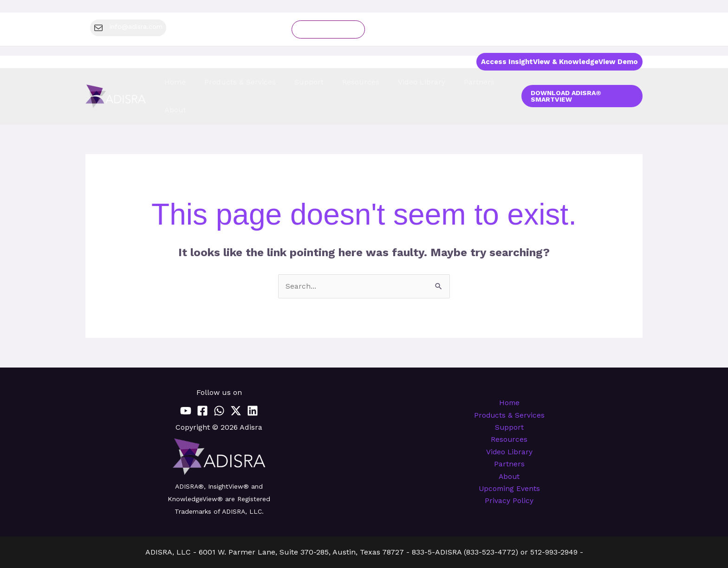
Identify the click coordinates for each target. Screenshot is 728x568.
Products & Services (509, 389)
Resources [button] (358, 84)
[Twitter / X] (236, 385)
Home (211, 84)
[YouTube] (186, 385)
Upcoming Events (509, 465)
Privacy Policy (509, 477)
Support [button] (319, 84)
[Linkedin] (253, 385)
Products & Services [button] (263, 84)
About (509, 452)
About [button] (487, 84)
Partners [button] (453, 84)
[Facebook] (202, 385)
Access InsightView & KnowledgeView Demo (559, 62)
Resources (509, 414)
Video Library (407, 84)
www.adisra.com (398, 552)
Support (509, 402)
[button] (606, 29)
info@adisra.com (331, 552)
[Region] (632, 29)
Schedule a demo (328, 29)
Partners (509, 439)
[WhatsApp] (219, 385)
